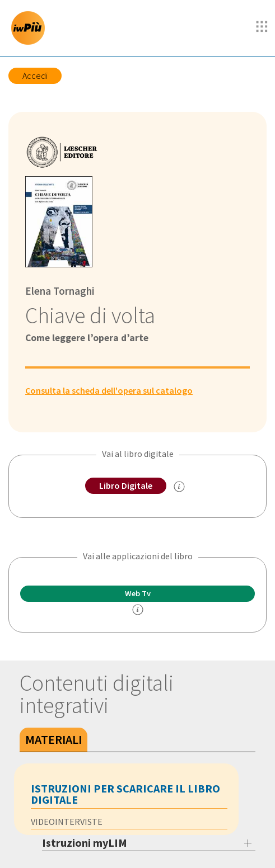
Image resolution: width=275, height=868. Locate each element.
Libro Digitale (126, 485)
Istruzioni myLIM (85, 843)
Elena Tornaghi (60, 291)
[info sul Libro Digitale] (179, 487)
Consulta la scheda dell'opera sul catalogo (109, 390)
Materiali (53, 739)
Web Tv (138, 593)
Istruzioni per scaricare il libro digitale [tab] (125, 794)
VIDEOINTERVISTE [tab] (67, 822)
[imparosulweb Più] (31, 28)
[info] (138, 610)
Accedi (35, 76)
